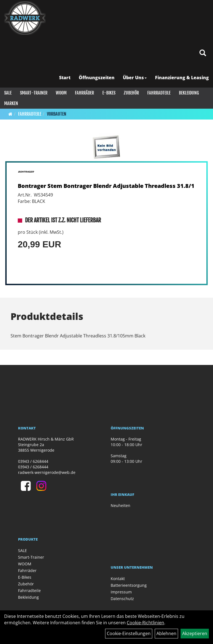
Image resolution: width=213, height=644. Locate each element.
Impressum (121, 592)
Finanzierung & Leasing (182, 78)
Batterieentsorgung (129, 585)
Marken (11, 103)
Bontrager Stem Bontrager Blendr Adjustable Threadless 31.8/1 (106, 186)
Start (65, 78)
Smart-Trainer (34, 93)
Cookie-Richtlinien (145, 623)
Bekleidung (189, 93)
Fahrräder (84, 93)
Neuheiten (121, 505)
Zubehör (131, 93)
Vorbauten (57, 114)
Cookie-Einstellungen (129, 633)
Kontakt (118, 579)
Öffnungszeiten (97, 78)
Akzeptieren (195, 633)
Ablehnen (166, 633)
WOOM (61, 93)
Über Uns (135, 78)
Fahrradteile (159, 93)
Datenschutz (122, 599)
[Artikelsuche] (203, 53)
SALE (8, 93)
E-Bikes (109, 93)
